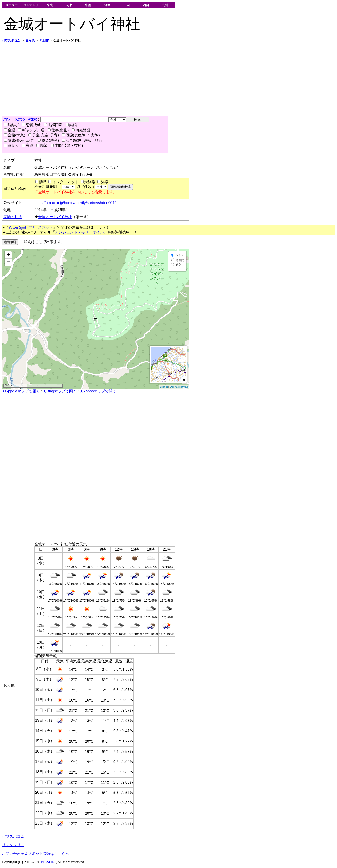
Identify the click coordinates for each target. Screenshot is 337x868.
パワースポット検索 (20, 119)
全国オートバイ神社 (55, 217)
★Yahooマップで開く (98, 391)
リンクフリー (13, 845)
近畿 (107, 5)
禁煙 (43, 182)
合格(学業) (15, 135)
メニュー (11, 5)
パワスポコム (13, 836)
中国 (127, 5)
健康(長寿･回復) (19, 140)
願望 (42, 145)
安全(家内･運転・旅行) (83, 140)
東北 (50, 5)
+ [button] (8, 255)
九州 (165, 5)
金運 (10, 130)
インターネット (65, 182)
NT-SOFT (49, 862)
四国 (146, 5)
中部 (88, 5)
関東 (69, 5)
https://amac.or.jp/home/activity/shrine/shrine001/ (75, 203)
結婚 (71, 125)
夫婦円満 (53, 125)
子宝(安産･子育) (44, 135)
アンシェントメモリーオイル (79, 232)
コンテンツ (31, 5)
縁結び (11, 125)
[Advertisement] (142, 79)
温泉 (105, 182)
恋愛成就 (31, 125)
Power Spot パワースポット (31, 227)
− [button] (8, 262)
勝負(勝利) (48, 140)
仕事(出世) (58, 130)
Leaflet (164, 387)
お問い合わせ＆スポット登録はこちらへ (36, 854)
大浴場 (90, 182)
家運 (28, 145)
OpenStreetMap (179, 387)
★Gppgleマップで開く (21, 391)
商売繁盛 (81, 130)
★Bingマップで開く (60, 391)
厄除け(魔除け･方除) (81, 135)
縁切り (11, 145)
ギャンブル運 (31, 130)
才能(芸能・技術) (67, 145)
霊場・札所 (13, 217)
